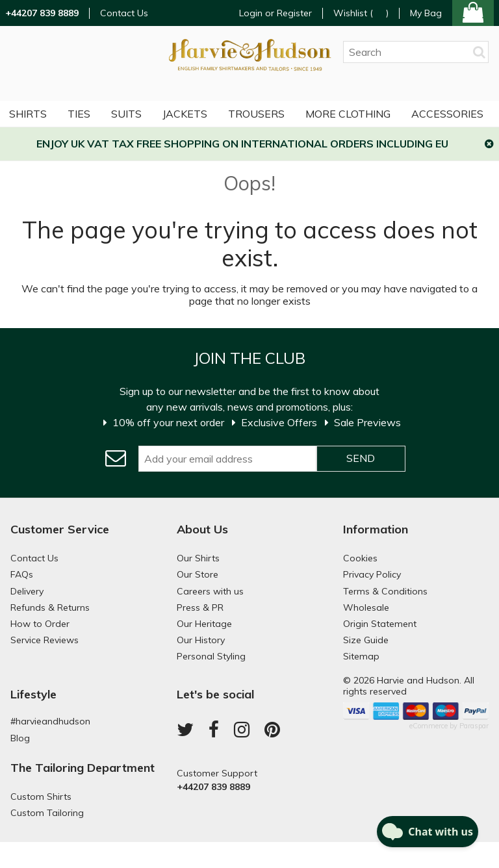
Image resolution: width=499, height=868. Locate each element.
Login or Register (275, 13)
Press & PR (200, 607)
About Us (202, 529)
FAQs (22, 574)
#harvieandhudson (50, 721)
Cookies (360, 558)
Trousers (256, 114)
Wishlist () (361, 13)
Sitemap (361, 656)
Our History (201, 640)
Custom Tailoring (47, 813)
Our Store (198, 574)
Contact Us (124, 13)
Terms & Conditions (385, 591)
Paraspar (474, 726)
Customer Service (60, 529)
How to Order (40, 624)
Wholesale (366, 607)
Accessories (447, 114)
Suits (126, 114)
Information (376, 529)
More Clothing (348, 114)
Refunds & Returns (50, 607)
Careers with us (210, 591)
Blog (20, 738)
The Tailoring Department (83, 768)
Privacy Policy (372, 574)
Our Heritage (204, 624)
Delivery (27, 591)
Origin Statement (380, 624)
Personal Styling (211, 656)
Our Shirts (198, 558)
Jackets (185, 114)
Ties (79, 114)
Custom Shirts (41, 797)
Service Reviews (45, 640)
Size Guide (366, 640)
